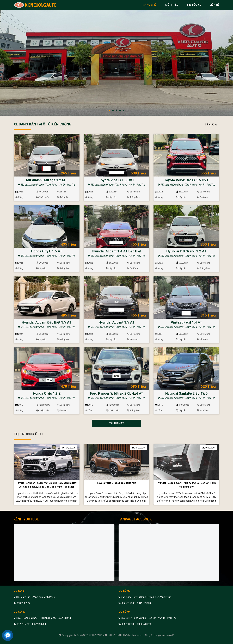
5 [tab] (123, 111)
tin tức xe (194, 5)
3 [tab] (116, 111)
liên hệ (214, 5)
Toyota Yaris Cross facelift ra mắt (116, 483)
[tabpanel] (116, 58)
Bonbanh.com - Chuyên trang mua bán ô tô (151, 635)
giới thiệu (172, 5)
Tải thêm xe (117, 423)
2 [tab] (113, 111)
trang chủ (149, 5)
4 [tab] (120, 111)
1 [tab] (110, 111)
